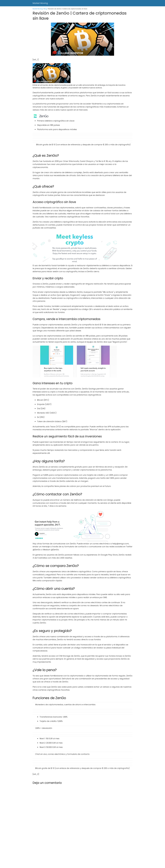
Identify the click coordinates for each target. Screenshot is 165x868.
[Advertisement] (63, 853)
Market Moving (40, 3)
